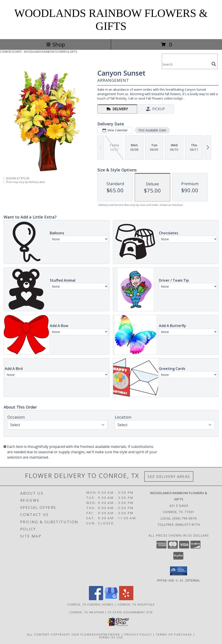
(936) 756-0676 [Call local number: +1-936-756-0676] (184, 518)
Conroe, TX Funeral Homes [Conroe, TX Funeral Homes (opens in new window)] (90, 604)
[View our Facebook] (96, 599)
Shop (56, 44)
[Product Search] (186, 64)
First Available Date (152, 130)
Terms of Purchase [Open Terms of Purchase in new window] (174, 634)
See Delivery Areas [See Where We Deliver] (169, 476)
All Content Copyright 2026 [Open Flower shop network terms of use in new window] (53, 634)
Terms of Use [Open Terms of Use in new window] (111, 637)
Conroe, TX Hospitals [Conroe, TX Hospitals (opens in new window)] (136, 604)
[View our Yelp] (126, 599)
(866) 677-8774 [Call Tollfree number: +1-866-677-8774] (188, 524)
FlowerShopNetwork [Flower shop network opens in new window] (100, 634)
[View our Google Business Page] (111, 599)
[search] (214, 64)
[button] (179, 571)
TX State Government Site (130, 612)
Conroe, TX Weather (87, 612)
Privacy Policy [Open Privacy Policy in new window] (138, 634)
